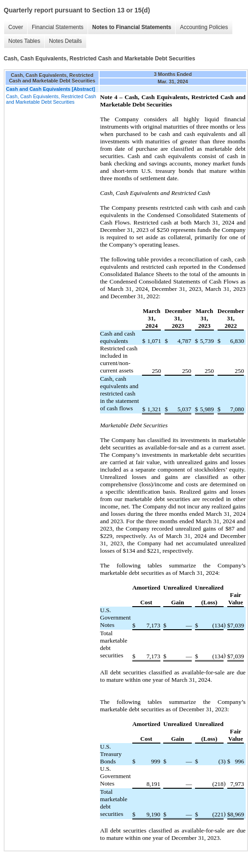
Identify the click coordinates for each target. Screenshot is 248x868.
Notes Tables (24, 41)
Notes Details (65, 41)
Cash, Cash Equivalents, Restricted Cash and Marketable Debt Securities (51, 99)
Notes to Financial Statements (132, 27)
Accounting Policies (204, 27)
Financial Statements (58, 27)
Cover (16, 27)
